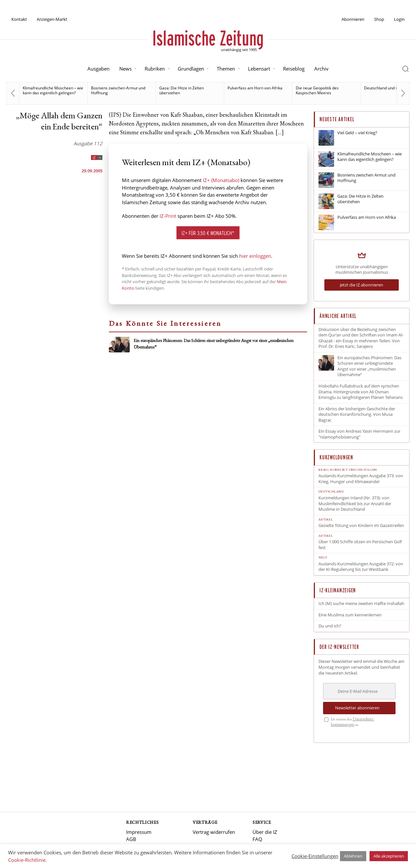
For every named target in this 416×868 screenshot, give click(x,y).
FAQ (257, 839)
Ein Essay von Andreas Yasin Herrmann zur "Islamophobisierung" (359, 434)
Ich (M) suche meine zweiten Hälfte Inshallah (361, 604)
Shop (379, 19)
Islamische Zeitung (208, 38)
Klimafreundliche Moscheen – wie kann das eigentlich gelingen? (53, 90)
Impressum (139, 832)
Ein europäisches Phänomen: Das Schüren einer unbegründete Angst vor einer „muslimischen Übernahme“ (369, 366)
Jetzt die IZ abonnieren (362, 285)
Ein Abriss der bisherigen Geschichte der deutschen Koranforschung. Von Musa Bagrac (357, 414)
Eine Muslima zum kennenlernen (350, 615)
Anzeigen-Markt (52, 19)
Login (399, 19)
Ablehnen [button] (353, 856)
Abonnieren (353, 19)
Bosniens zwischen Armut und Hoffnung (118, 90)
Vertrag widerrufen (214, 832)
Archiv (321, 69)
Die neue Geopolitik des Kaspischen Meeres (317, 90)
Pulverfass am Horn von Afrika (255, 88)
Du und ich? (330, 626)
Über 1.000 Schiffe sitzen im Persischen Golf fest (360, 545)
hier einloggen (255, 256)
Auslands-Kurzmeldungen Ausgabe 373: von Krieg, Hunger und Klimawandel (361, 479)
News (125, 69)
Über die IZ (265, 832)
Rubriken (155, 69)
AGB (131, 839)
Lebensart (259, 69)
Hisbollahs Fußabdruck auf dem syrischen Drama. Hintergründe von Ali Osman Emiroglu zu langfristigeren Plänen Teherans (361, 392)
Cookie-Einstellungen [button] (315, 856)
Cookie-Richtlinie (27, 860)
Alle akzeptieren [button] (389, 856)
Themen (226, 69)
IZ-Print (168, 216)
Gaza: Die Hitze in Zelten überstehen (182, 90)
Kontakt (19, 19)
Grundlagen (191, 69)
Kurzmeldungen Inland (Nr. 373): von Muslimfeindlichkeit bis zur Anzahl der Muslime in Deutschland (355, 504)
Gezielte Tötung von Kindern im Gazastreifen (361, 526)
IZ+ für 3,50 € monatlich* (208, 233)
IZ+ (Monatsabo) (221, 180)
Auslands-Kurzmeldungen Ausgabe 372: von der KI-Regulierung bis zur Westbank (361, 567)
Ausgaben (98, 69)
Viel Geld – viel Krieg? (357, 133)
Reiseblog (294, 69)
